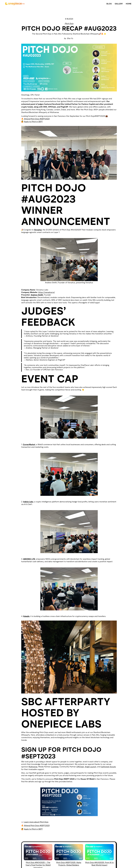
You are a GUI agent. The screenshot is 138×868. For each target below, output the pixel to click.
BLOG (109, 4)
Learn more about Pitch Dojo (36, 822)
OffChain (80, 767)
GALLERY (119, 4)
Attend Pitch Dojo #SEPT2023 (37, 119)
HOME (129, 4)
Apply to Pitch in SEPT (33, 121)
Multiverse (33, 767)
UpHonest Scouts (108, 767)
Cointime (55, 767)
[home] (15, 4)
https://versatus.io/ (47, 292)
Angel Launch (91, 767)
